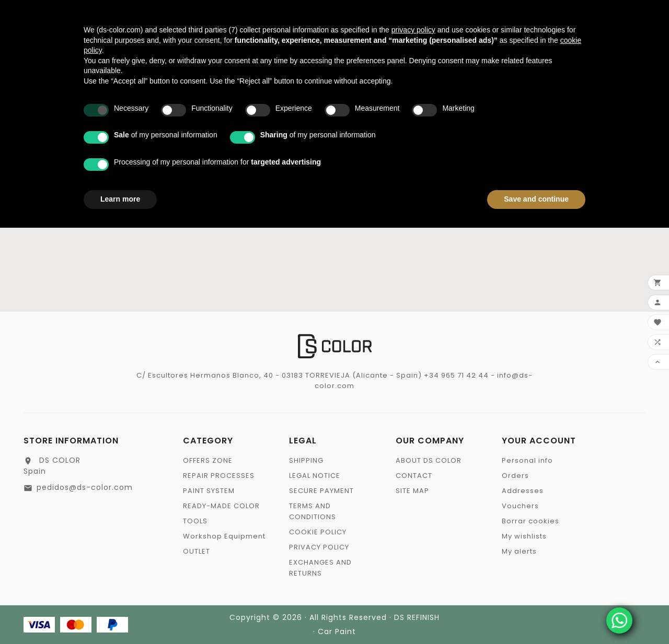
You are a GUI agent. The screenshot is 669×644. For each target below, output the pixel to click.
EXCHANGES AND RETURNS (320, 568)
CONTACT (414, 476)
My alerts (519, 551)
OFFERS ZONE (208, 460)
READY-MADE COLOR (221, 506)
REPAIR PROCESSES (219, 476)
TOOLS (195, 521)
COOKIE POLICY (318, 532)
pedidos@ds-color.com (85, 487)
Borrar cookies (530, 521)
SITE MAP (412, 491)
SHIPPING (306, 460)
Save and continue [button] (536, 199)
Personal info (527, 460)
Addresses (523, 491)
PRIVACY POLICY (319, 547)
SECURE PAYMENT (321, 491)
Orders (515, 476)
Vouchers (520, 506)
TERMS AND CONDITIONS (313, 511)
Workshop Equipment (224, 536)
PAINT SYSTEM (209, 491)
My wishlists (524, 536)
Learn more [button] (120, 199)
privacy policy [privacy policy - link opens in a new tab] (413, 30)
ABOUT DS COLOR (429, 460)
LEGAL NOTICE (315, 476)
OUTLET (197, 551)
